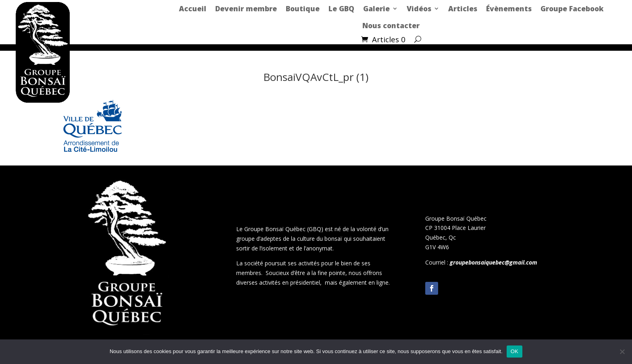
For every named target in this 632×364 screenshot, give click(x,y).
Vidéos (419, 8)
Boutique (303, 8)
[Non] (622, 352)
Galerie (376, 8)
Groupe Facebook (572, 8)
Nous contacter (391, 25)
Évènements (509, 8)
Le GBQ (341, 8)
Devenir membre (246, 8)
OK (515, 351)
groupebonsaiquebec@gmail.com (494, 262)
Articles (463, 8)
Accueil (193, 8)
